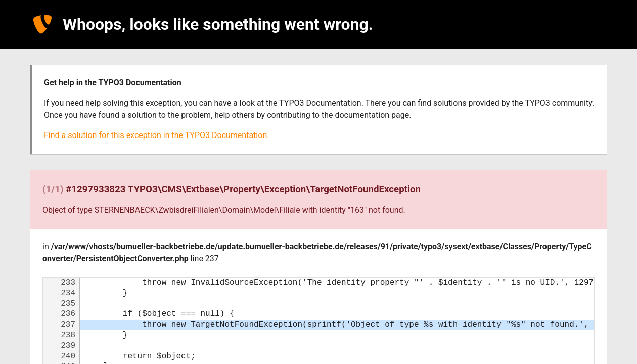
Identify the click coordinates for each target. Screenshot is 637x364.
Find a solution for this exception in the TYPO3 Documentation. (156, 135)
